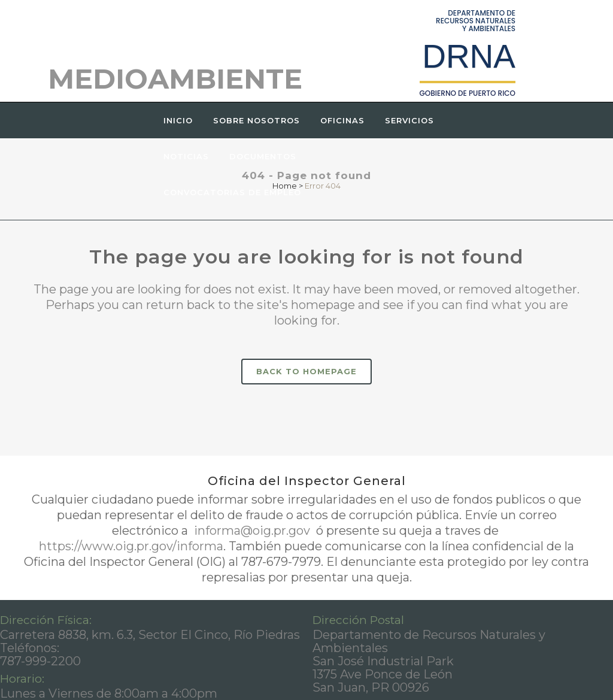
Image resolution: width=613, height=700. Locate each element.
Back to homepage (306, 371)
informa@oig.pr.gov (252, 531)
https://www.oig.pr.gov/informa (131, 546)
